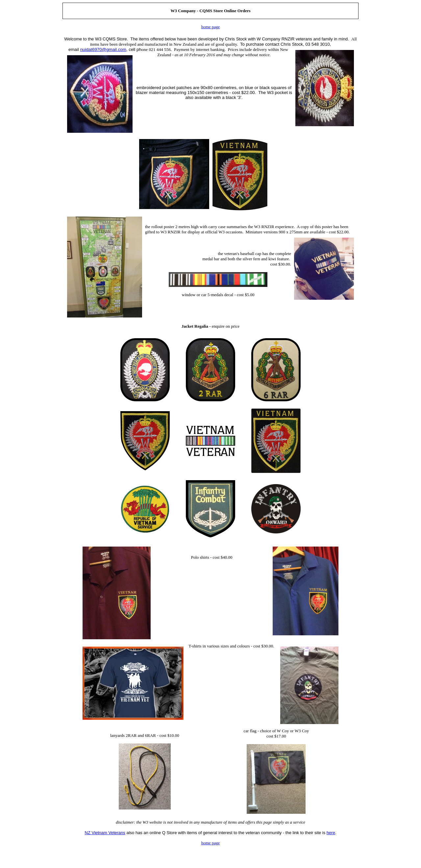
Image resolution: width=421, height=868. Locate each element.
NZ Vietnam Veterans (105, 833)
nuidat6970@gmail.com (103, 49)
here (331, 833)
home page (211, 27)
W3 (174, 11)
